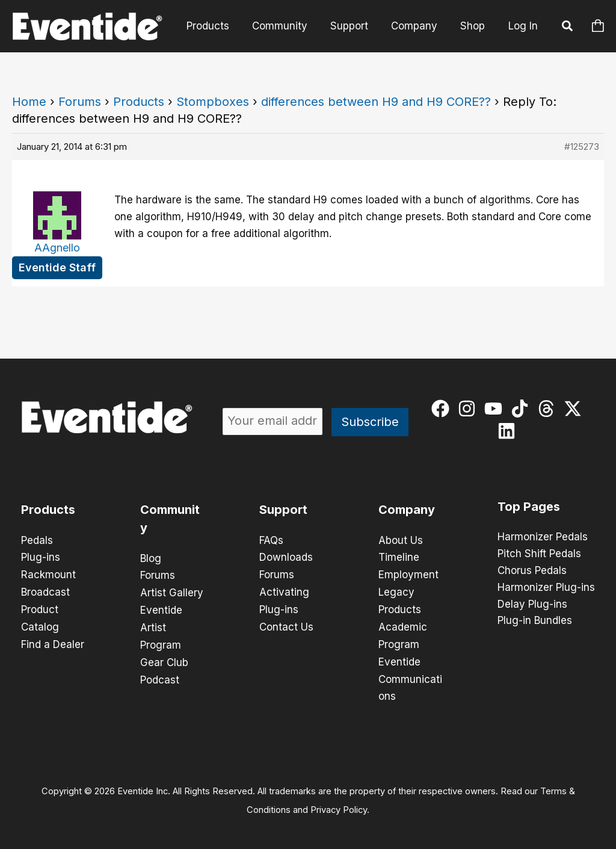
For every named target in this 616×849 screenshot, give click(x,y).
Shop (474, 26)
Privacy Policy (339, 804)
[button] (568, 28)
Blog (151, 558)
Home (29, 102)
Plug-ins (41, 557)
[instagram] (470, 409)
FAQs (271, 540)
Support (355, 26)
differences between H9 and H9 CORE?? (376, 102)
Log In (523, 26)
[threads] (549, 409)
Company (418, 26)
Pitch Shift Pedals (539, 554)
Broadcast (45, 591)
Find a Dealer (53, 641)
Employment (408, 574)
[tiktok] (522, 409)
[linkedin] (509, 431)
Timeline (399, 557)
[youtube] (496, 409)
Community (288, 26)
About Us (401, 540)
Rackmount (48, 574)
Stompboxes (213, 102)
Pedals (37, 540)
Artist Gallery (172, 592)
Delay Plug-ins (532, 605)
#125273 (582, 147)
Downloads (286, 557)
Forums (80, 102)
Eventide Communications (410, 675)
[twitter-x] (575, 409)
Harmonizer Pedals (543, 537)
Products (219, 26)
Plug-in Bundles (535, 622)
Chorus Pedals (532, 571)
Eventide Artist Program (161, 626)
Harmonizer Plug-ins (546, 588)
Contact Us (286, 625)
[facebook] (443, 409)
